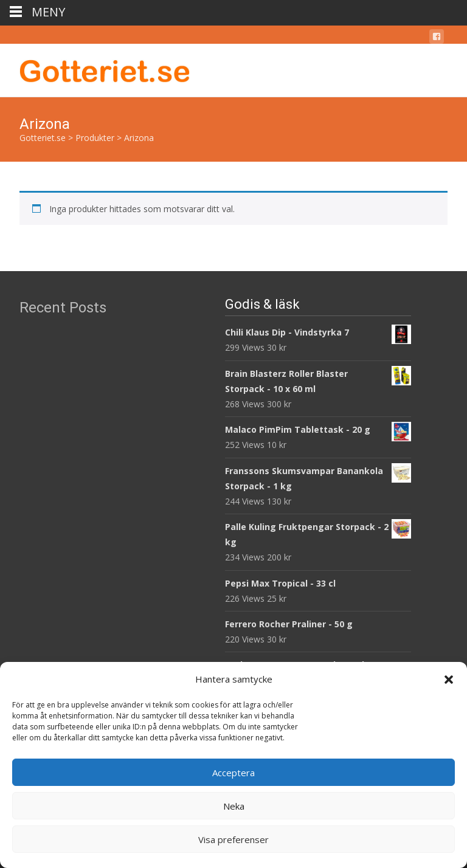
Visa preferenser (233, 839)
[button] (449, 680)
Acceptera (233, 773)
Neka (234, 806)
